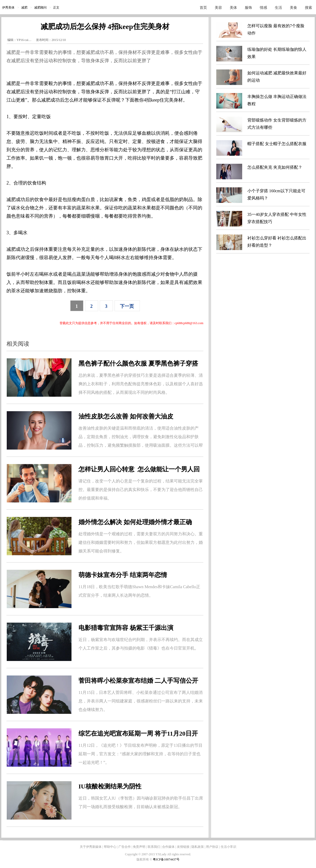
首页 (203, 8)
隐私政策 (198, 847)
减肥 (24, 8)
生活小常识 (228, 847)
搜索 (308, 8)
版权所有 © (145, 859)
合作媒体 (168, 847)
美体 (233, 8)
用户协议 (212, 847)
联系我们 (154, 847)
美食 (293, 8)
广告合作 (125, 847)
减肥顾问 (40, 8)
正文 (56, 8)
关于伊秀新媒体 (91, 847)
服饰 (248, 8)
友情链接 (183, 847)
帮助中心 (110, 847)
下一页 (127, 306)
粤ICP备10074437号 (166, 859)
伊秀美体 (8, 8)
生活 (278, 8)
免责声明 (139, 847)
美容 (218, 8)
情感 (263, 8)
